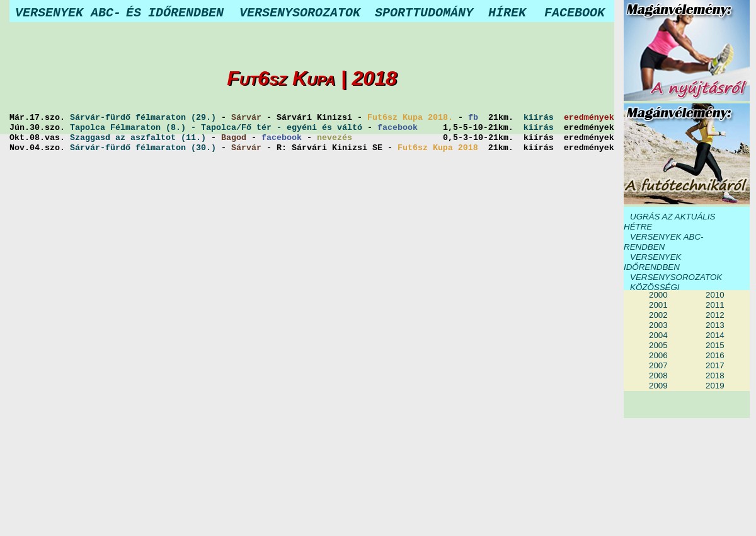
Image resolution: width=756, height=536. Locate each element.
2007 (658, 365)
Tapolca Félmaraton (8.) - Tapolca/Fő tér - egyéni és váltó (216, 128)
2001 (658, 305)
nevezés (335, 138)
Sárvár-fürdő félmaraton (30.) (143, 148)
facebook (398, 128)
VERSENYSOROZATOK (676, 277)
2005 (658, 345)
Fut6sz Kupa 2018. (410, 118)
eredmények (589, 118)
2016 (715, 355)
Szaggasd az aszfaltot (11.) (138, 138)
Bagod (234, 138)
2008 (658, 376)
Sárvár (246, 118)
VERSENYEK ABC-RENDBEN (664, 242)
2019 (715, 386)
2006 (658, 355)
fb (473, 118)
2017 (715, 365)
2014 (715, 335)
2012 (715, 315)
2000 (658, 295)
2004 (658, 335)
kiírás (539, 118)
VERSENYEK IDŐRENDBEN (652, 262)
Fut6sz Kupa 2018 (438, 148)
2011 (715, 305)
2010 (715, 295)
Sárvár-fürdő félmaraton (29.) (143, 118)
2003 (658, 325)
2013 (715, 325)
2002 (658, 315)
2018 (715, 376)
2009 (658, 386)
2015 (715, 345)
